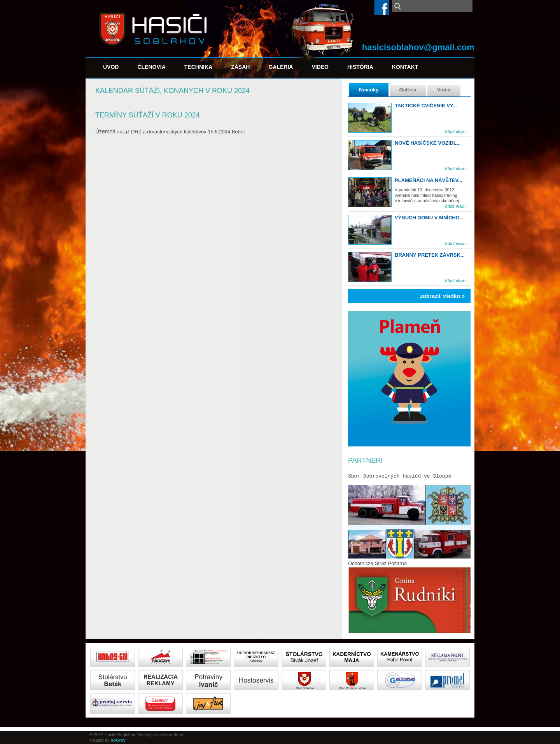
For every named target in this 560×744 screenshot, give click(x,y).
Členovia (151, 67)
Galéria (281, 67)
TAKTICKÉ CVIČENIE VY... (426, 106)
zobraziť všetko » (442, 296)
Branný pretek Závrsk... (430, 255)
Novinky (369, 90)
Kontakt (405, 67)
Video (320, 67)
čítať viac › (456, 132)
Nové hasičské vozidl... (428, 143)
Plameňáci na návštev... (429, 180)
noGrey (118, 740)
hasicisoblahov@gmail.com (418, 47)
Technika (198, 67)
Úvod (111, 67)
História (360, 67)
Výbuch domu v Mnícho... (429, 218)
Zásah (240, 67)
